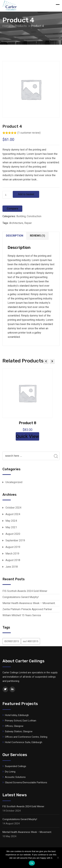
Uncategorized (14, 482)
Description (15, 236)
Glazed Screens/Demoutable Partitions (26, 782)
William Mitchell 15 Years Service (22, 615)
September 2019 (15, 540)
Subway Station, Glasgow (19, 731)
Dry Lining (10, 772)
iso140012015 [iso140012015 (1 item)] (31, 641)
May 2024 (11, 521)
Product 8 (28, 423)
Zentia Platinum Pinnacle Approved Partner (27, 609)
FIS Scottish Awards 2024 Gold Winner (25, 591)
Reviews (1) (37, 236)
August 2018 (13, 560)
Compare (12, 209)
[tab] (15, 236)
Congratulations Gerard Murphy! (21, 597)
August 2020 (13, 534)
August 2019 (13, 547)
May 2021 (11, 527)
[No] (58, 858)
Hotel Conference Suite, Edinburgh (24, 742)
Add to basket (26, 194)
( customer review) (29, 133)
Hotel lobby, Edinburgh (17, 715)
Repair (28, 223)
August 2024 (13, 514)
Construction (34, 216)
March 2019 (12, 554)
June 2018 (12, 567)
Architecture (16, 223)
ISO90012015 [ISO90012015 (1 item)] (11, 641)
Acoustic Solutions (15, 777)
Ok (32, 863)
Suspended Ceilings (16, 766)
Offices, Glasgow (14, 726)
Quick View (27, 436)
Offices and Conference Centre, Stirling (26, 737)
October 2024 (13, 508)
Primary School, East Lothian (21, 721)
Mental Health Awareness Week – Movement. (29, 603)
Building (21, 216)
